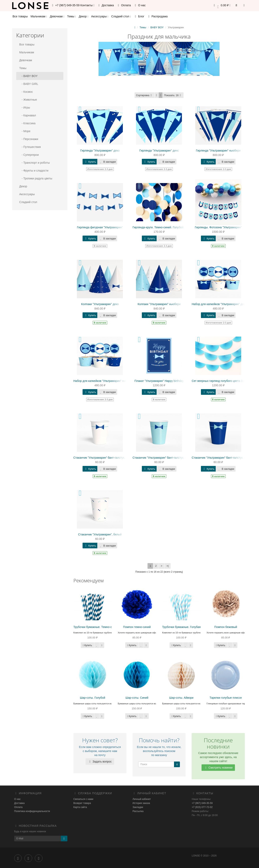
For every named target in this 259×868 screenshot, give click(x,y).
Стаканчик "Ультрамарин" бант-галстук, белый (104, 458)
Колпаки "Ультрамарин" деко (100, 304)
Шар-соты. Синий (137, 698)
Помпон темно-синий (137, 627)
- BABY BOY (28, 76)
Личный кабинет (142, 799)
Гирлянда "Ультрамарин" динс (159, 151)
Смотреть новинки (218, 768)
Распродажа (157, 16)
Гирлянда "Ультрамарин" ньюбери (218, 151)
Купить (90, 162)
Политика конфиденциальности (32, 811)
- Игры (25, 107)
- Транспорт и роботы (34, 163)
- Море (25, 131)
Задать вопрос (100, 762)
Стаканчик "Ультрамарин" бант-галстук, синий (222, 458)
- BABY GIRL (29, 84)
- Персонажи (29, 139)
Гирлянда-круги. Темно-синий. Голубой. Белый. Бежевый (170, 227)
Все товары (20, 16)
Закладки (138, 807)
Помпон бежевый (226, 627)
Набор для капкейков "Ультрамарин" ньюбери (104, 381)
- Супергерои (29, 155)
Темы (72, 16)
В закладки (107, 162)
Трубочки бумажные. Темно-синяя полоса (101, 627)
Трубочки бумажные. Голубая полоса (186, 627)
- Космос (26, 92)
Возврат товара (82, 803)
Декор (83, 16)
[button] (221, 6)
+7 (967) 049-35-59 (202, 803)
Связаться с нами (83, 799)
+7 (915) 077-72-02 (202, 807)
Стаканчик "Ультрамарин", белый (100, 534)
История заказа (141, 803)
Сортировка (144, 95)
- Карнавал (28, 115)
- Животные (28, 100)
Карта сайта (80, 807)
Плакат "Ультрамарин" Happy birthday (159, 381)
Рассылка (138, 811)
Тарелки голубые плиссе (226, 698)
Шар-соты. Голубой (93, 698)
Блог (139, 16)
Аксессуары (100, 16)
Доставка (106, 5)
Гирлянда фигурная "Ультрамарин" (100, 227)
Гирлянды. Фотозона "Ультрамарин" (218, 227)
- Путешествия (30, 147)
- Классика (27, 123)
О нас (140, 5)
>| (168, 566)
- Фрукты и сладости (34, 171)
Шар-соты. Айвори (181, 698)
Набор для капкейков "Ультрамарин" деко (219, 304)
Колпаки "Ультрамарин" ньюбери (159, 304)
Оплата (124, 5)
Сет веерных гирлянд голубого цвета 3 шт (219, 381)
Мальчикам (39, 16)
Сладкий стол (121, 16)
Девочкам (57, 16)
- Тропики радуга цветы (36, 178)
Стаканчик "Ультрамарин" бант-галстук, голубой (164, 458)
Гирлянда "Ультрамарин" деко (100, 151)
